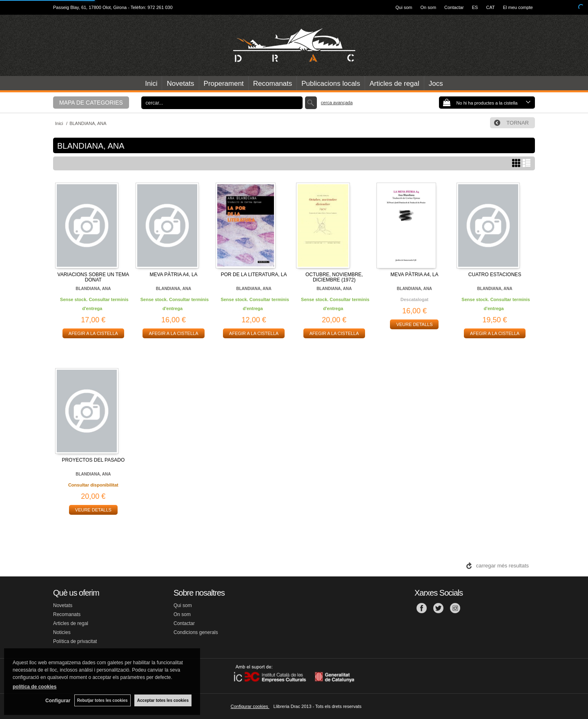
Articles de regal (394, 84)
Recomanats (273, 84)
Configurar (57, 701)
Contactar (454, 7)
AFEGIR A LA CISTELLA (93, 333)
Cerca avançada (337, 103)
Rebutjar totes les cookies (102, 700)
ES (475, 7)
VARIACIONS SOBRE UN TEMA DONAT (94, 277)
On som (429, 7)
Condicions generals (196, 632)
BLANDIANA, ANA (93, 289)
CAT (490, 7)
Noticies (62, 632)
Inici (151, 84)
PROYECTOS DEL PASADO (93, 460)
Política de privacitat (75, 641)
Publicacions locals (331, 84)
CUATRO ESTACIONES (495, 275)
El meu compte (518, 7)
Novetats (180, 84)
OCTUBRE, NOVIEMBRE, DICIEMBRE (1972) (334, 277)
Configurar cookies (250, 706)
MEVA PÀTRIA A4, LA (173, 275)
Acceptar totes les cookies (163, 700)
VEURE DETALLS (414, 324)
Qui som (404, 7)
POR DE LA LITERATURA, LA (254, 275)
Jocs (436, 84)
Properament (224, 84)
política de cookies (35, 687)
